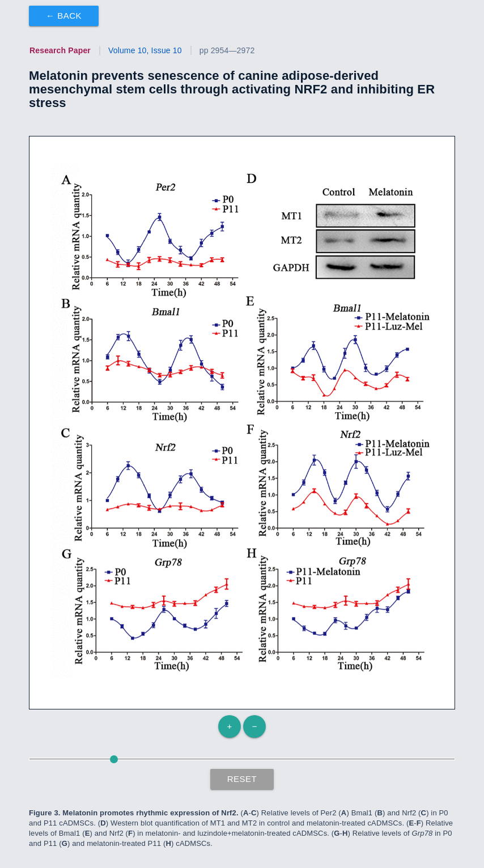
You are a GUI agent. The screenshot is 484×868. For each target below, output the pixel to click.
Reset (242, 779)
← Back (64, 16)
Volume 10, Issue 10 (145, 50)
